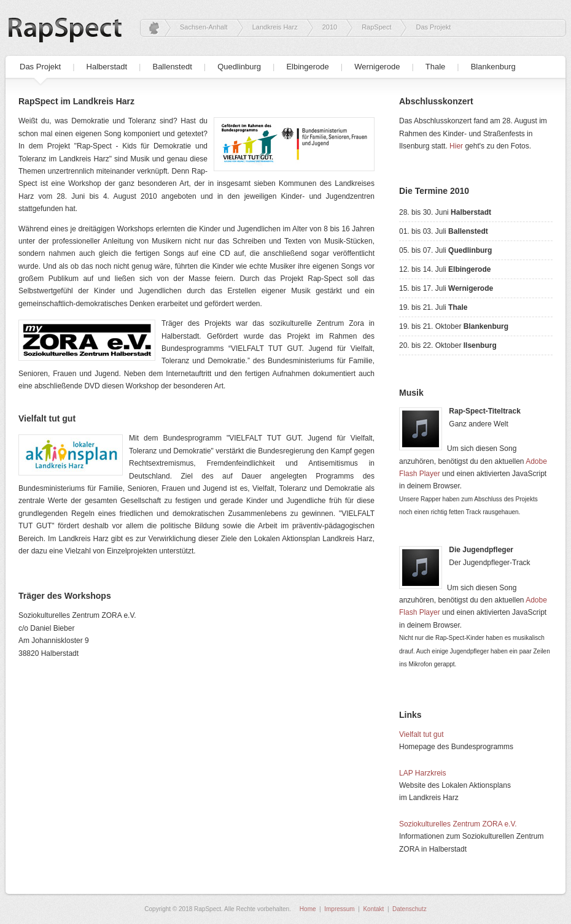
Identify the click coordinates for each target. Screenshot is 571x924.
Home (308, 909)
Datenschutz (410, 909)
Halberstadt (107, 67)
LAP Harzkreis (422, 773)
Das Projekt (40, 67)
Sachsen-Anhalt (204, 27)
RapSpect (376, 27)
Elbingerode (307, 67)
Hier (456, 146)
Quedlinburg (239, 67)
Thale (436, 67)
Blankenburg (493, 67)
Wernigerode (377, 67)
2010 (330, 27)
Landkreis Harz (275, 27)
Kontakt (373, 909)
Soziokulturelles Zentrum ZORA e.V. (458, 824)
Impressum (339, 909)
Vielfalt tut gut (421, 734)
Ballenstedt (172, 67)
